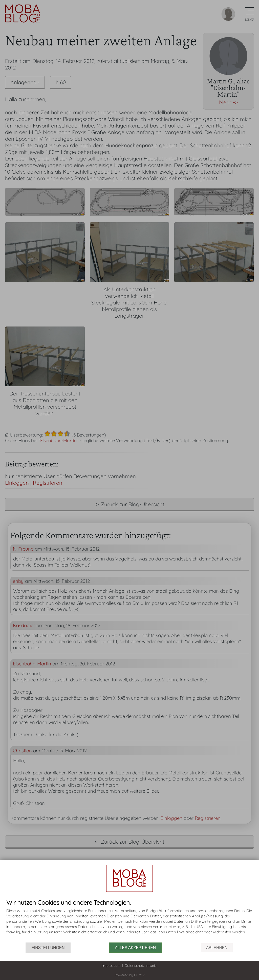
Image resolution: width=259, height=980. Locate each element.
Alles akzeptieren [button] (135, 948)
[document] (129, 921)
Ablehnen (217, 948)
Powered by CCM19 (130, 975)
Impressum (112, 966)
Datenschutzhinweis (141, 966)
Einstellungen (48, 948)
